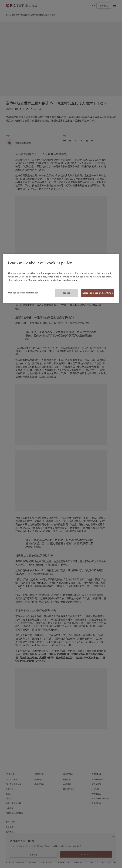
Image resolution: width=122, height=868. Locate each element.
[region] (61, 278)
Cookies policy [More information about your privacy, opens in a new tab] (71, 280)
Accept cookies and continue (97, 293)
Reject (66, 293)
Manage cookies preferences (23, 293)
